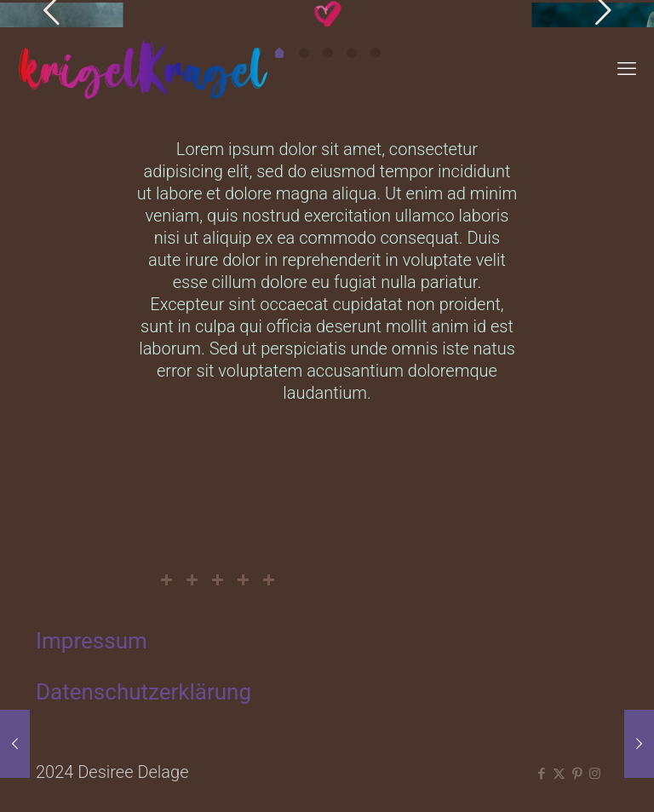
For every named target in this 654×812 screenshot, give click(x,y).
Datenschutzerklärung (143, 692)
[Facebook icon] (541, 774)
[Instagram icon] (595, 774)
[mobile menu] (627, 69)
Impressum (92, 641)
